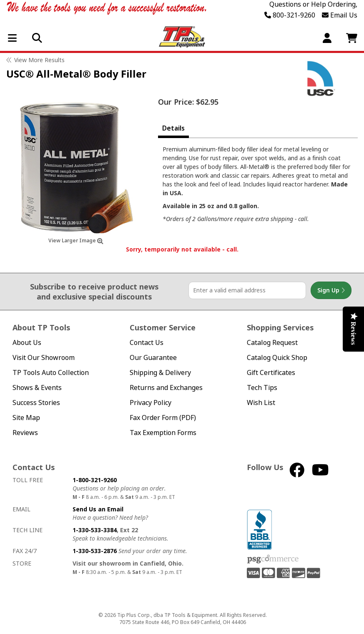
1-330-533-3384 (95, 530)
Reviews (25, 433)
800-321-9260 (290, 15)
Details (173, 128)
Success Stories (36, 403)
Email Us (340, 15)
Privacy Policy (151, 403)
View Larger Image (76, 240)
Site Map (26, 418)
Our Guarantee (153, 358)
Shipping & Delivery (160, 373)
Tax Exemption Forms (163, 433)
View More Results (39, 60)
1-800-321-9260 (95, 480)
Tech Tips (262, 388)
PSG (273, 559)
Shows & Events (37, 388)
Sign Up (331, 290)
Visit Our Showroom (44, 358)
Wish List (261, 403)
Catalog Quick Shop (277, 358)
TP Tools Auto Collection (51, 373)
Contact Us (147, 343)
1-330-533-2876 (95, 551)
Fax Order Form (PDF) (163, 418)
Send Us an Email (98, 509)
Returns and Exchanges (166, 388)
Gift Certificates (271, 373)
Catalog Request (272, 343)
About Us (27, 343)
